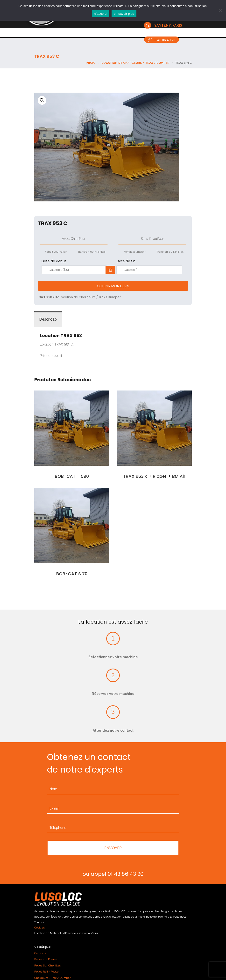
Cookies (39, 928)
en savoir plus (124, 14)
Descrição (48, 319)
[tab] (48, 319)
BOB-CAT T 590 (72, 476)
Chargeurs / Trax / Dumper (52, 978)
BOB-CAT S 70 (72, 574)
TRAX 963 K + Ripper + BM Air (154, 476)
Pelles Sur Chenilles (47, 965)
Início (91, 63)
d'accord (101, 14)
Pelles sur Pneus (45, 959)
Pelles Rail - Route (46, 972)
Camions (40, 953)
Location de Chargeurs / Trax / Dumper (135, 63)
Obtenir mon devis (113, 286)
